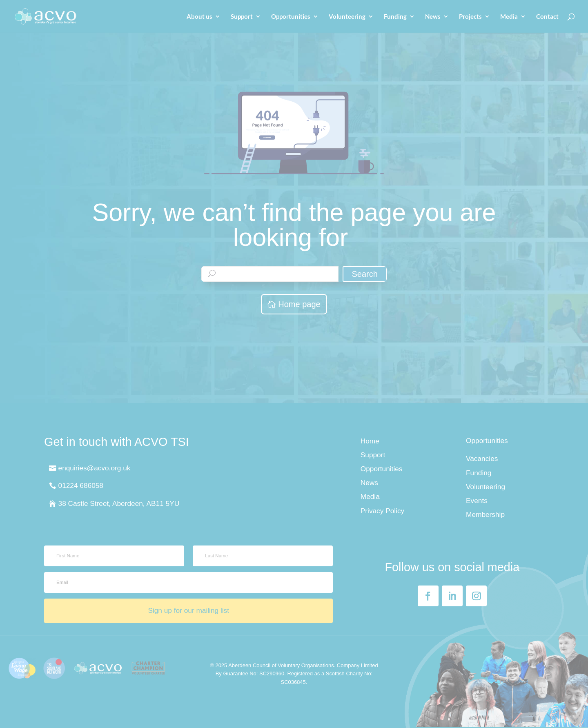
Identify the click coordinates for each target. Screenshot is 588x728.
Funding (395, 17)
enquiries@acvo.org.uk (95, 468)
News (433, 17)
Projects (470, 17)
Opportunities (291, 17)
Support (242, 17)
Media (509, 17)
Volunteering (347, 17)
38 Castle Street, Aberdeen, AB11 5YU (119, 503)
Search (364, 274)
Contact (547, 17)
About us (199, 17)
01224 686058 (81, 485)
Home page (299, 304)
